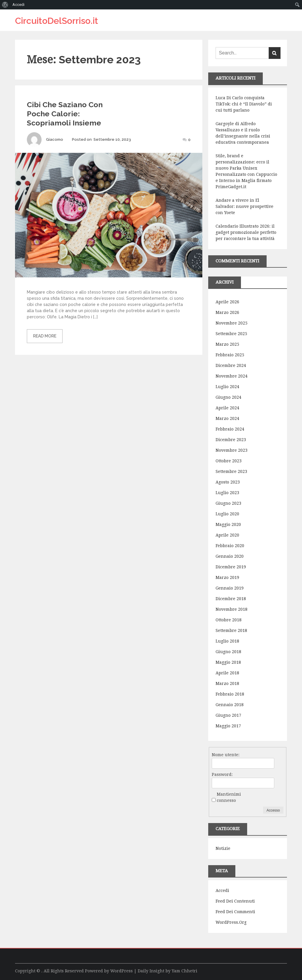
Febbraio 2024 (230, 429)
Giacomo (55, 139)
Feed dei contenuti (235, 901)
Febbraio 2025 (230, 355)
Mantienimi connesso (229, 797)
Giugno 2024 (228, 397)
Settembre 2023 (231, 471)
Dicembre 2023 (231, 440)
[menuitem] (5, 5)
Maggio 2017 (228, 726)
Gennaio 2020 (230, 556)
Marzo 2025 (227, 344)
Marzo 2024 (227, 418)
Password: (222, 774)
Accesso (273, 810)
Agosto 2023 (228, 482)
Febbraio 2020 (230, 546)
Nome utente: (226, 755)
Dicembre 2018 (231, 599)
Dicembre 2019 (231, 567)
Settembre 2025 (231, 334)
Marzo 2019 (227, 577)
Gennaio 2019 (230, 588)
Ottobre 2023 (229, 461)
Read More (45, 336)
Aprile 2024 (227, 408)
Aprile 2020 (227, 535)
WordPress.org (231, 922)
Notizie (223, 848)
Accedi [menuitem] (18, 5)
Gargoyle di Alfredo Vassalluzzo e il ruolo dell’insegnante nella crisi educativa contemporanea (243, 133)
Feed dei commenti (235, 912)
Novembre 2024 (232, 376)
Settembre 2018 (231, 630)
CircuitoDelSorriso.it (57, 21)
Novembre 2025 (232, 323)
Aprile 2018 (227, 673)
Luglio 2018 (227, 641)
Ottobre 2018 (229, 620)
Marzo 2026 (227, 312)
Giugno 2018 (228, 652)
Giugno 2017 (228, 715)
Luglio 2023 (227, 493)
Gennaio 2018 (230, 705)
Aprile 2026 (227, 302)
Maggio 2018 (228, 662)
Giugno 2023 (228, 503)
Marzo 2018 (227, 683)
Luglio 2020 (227, 514)
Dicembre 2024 (231, 365)
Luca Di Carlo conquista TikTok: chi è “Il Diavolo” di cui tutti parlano (244, 104)
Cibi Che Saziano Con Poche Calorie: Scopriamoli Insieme (65, 114)
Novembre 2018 (232, 609)
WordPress (122, 971)
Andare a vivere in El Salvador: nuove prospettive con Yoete (244, 206)
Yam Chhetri (184, 971)
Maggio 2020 (228, 524)
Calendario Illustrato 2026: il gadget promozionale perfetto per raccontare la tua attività (246, 232)
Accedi (222, 890)
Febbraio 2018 (230, 694)
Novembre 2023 (232, 450)
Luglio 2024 (227, 387)
